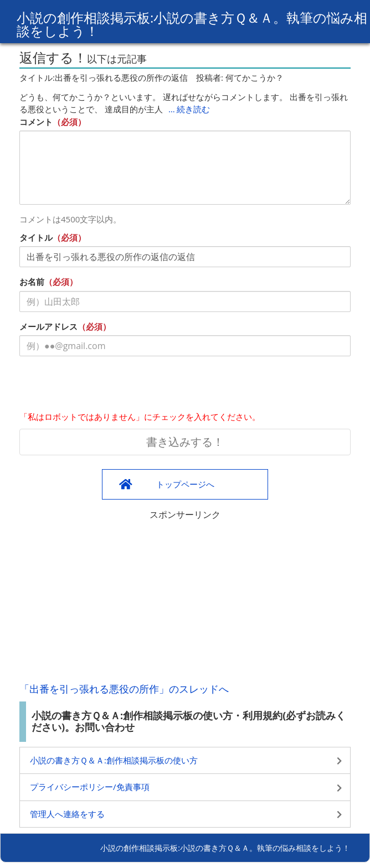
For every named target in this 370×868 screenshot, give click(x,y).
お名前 (32, 282)
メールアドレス (48, 326)
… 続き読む (189, 109)
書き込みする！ (185, 442)
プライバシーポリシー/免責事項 (90, 787)
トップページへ (185, 484)
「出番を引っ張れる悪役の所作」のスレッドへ (124, 689)
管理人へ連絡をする (67, 814)
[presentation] (104, 386)
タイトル (36, 237)
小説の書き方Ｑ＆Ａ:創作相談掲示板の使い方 (114, 760)
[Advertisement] (185, 599)
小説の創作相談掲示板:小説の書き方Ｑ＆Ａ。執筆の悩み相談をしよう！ (192, 24)
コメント (36, 122)
